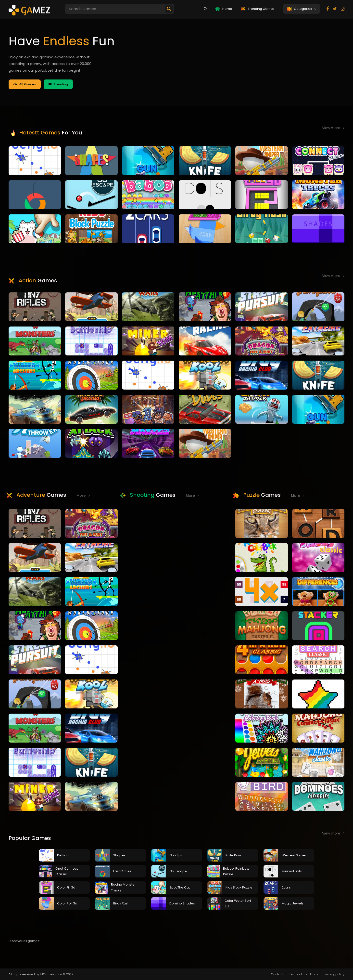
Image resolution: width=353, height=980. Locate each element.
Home (224, 9)
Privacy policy (334, 974)
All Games (25, 84)
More (83, 496)
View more (333, 128)
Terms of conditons (304, 974)
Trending (58, 84)
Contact (277, 974)
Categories (302, 9)
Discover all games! (24, 941)
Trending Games (258, 9)
